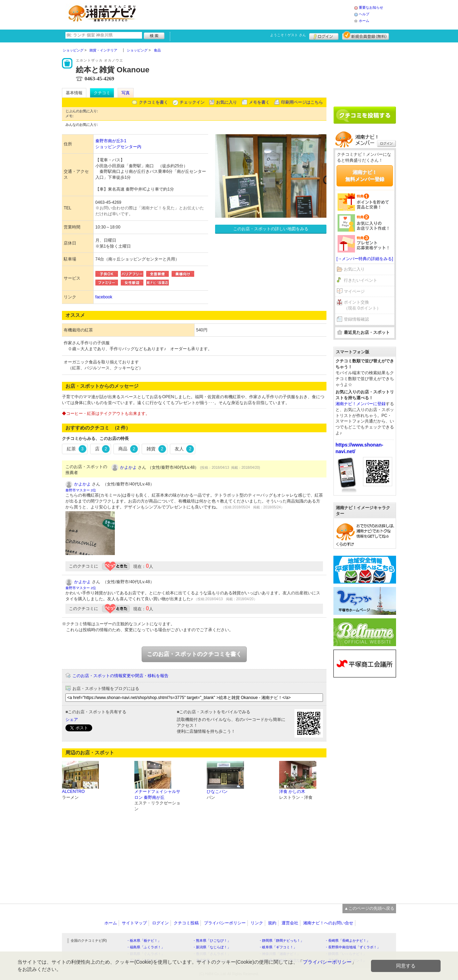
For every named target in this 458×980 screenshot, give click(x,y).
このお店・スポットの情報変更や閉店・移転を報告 (120, 676)
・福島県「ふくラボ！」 (145, 947)
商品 (128, 449)
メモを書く (259, 102)
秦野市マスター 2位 (81, 490)
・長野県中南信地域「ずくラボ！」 (353, 947)
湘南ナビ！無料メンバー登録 (365, 176)
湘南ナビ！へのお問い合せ (328, 923)
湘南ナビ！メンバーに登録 (361, 404)
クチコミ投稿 (186, 923)
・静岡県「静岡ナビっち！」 (281, 941)
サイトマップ (134, 923)
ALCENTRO (73, 792)
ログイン (324, 35)
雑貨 (156, 449)
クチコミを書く (153, 102)
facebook (104, 297)
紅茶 (77, 449)
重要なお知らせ (371, 7)
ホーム (364, 21)
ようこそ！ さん (288, 35)
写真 (126, 93)
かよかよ (128, 467)
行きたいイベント (361, 280)
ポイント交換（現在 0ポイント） (362, 305)
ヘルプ (364, 14)
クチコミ (102, 93)
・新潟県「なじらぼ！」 (212, 947)
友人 (184, 449)
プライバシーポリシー (225, 923)
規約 (272, 923)
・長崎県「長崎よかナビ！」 (347, 941)
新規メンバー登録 (366, 35)
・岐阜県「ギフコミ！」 (278, 947)
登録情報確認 (356, 319)
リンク (257, 923)
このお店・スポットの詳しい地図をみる (271, 229)
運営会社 (290, 923)
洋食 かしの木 (292, 792)
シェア (72, 720)
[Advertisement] (248, 14)
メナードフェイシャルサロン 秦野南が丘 (157, 794)
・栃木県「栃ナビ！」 (144, 941)
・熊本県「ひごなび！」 (212, 941)
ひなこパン (217, 792)
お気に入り (227, 102)
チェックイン (192, 102)
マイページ (354, 291)
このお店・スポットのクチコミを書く (194, 654)
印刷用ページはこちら (302, 102)
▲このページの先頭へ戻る (369, 908)
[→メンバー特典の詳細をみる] (365, 259)
